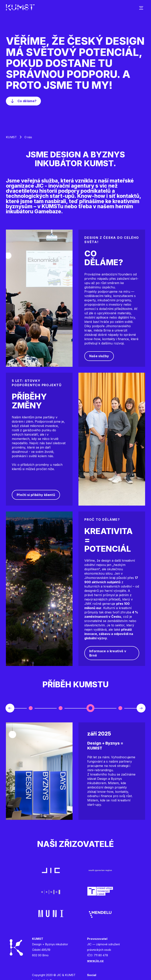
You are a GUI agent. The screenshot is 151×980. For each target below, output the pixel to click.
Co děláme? (27, 101)
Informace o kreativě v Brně (108, 653)
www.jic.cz (95, 961)
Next (141, 708)
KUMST (11, 137)
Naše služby (99, 356)
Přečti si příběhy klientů (36, 495)
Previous (10, 708)
